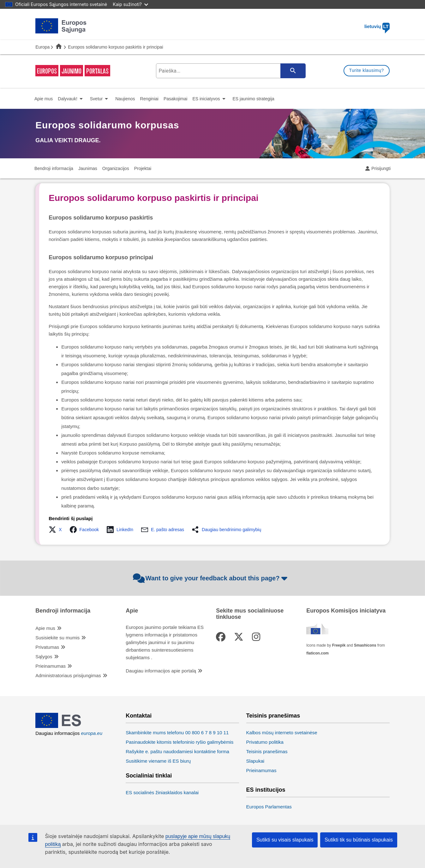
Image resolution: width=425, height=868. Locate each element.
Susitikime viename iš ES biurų (158, 761)
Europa (42, 47)
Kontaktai (139, 716)
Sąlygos (44, 657)
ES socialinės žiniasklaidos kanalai (162, 792)
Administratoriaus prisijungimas (68, 675)
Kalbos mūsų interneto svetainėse (282, 733)
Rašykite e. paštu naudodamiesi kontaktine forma (177, 751)
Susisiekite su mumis (57, 638)
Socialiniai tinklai (149, 776)
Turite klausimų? (367, 70)
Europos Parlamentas (269, 807)
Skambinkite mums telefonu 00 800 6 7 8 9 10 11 (177, 733)
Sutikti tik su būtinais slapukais (359, 840)
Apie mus (45, 628)
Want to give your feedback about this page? (211, 578)
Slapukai (255, 761)
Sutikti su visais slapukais (285, 840)
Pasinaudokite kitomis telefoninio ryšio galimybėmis (180, 742)
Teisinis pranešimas (273, 716)
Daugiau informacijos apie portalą (161, 671)
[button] (57, 530)
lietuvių (377, 26)
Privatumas (47, 647)
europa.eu (92, 733)
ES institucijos (266, 790)
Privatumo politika (265, 742)
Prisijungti (381, 168)
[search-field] (230, 71)
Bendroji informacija (63, 611)
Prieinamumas (51, 666)
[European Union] (61, 726)
